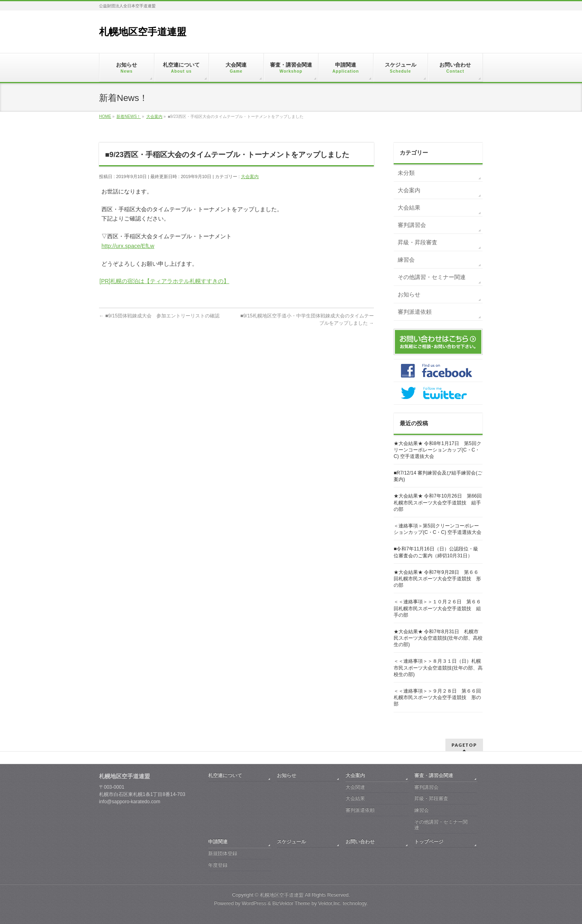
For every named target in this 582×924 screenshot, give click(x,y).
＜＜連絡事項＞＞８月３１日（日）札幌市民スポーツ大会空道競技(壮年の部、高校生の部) (438, 668)
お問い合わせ (360, 842)
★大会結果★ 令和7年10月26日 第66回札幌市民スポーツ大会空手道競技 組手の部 (438, 502)
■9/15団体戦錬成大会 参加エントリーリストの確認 (159, 316)
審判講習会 (412, 225)
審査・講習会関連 (434, 775)
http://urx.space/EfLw (128, 246)
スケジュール (291, 842)
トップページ (429, 842)
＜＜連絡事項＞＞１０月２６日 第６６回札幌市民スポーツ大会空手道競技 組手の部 (437, 608)
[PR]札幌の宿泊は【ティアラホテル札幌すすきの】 (164, 281)
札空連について (225, 775)
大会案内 (250, 176)
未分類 (406, 173)
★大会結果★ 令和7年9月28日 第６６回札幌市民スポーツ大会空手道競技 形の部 (437, 579)
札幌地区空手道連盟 (143, 32)
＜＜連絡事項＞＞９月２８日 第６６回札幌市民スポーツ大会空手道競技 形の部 (437, 697)
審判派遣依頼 (415, 312)
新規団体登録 (223, 853)
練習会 (406, 260)
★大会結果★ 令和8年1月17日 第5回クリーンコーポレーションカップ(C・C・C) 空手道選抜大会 (438, 450)
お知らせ (409, 294)
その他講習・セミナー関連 (432, 277)
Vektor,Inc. (330, 903)
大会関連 (355, 787)
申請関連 (218, 842)
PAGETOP (464, 745)
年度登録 (218, 865)
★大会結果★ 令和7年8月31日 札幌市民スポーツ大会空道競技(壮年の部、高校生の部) (438, 638)
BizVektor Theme (291, 903)
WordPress (254, 903)
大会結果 (409, 208)
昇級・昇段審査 (418, 242)
